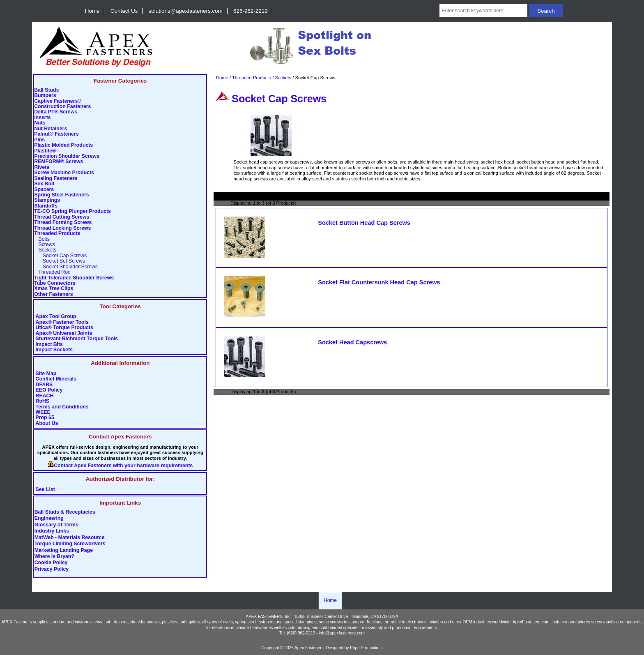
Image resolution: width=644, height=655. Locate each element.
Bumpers (45, 96)
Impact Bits (49, 345)
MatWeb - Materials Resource (70, 537)
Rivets (42, 167)
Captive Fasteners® (58, 101)
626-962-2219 (251, 11)
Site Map (46, 374)
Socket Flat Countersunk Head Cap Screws (379, 282)
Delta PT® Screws (56, 112)
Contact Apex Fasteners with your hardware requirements (123, 466)
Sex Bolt (44, 184)
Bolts (42, 239)
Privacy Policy (52, 569)
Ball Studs (46, 90)
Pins (39, 140)
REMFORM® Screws (59, 162)
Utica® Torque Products (64, 328)
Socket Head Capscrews (352, 342)
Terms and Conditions (62, 407)
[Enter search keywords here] (483, 11)
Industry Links (52, 531)
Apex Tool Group (56, 317)
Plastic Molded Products (63, 145)
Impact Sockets (54, 350)
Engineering (49, 519)
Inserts (42, 118)
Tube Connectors (55, 283)
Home (92, 11)
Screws (45, 245)
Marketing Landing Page (64, 550)
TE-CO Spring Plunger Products (72, 211)
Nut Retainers (51, 129)
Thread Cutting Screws (62, 217)
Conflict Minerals (56, 379)
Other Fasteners (53, 294)
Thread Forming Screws (63, 223)
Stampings (47, 200)
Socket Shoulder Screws (66, 267)
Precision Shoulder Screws (67, 156)
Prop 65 (45, 418)
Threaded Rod (52, 272)
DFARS (44, 385)
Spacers (44, 190)
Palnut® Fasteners (56, 134)
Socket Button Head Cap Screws (364, 223)
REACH (45, 396)
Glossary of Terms (56, 525)
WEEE (43, 412)
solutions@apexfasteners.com (186, 11)
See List (45, 490)
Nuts (40, 123)
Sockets (283, 78)
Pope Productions (366, 648)
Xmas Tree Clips (54, 289)
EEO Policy (49, 390)
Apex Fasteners (309, 648)
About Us (47, 423)
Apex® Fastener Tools (62, 322)
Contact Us (124, 11)
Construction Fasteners (62, 107)
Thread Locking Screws (62, 228)
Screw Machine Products (64, 173)
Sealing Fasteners (56, 179)
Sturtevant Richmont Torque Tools (77, 339)
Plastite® (45, 151)
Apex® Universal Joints (64, 333)
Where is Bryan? (54, 556)
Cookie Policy (51, 563)
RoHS (43, 401)
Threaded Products (252, 78)
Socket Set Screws (60, 261)
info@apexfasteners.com (342, 633)
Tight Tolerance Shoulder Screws (74, 278)
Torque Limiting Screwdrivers (70, 544)
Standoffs (46, 206)
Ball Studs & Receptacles (65, 512)
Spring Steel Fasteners (61, 195)
